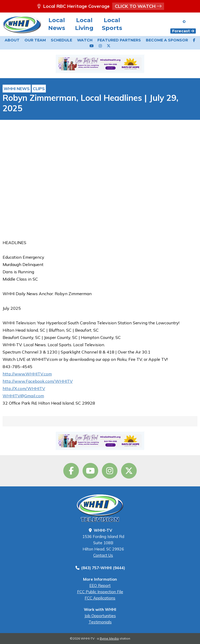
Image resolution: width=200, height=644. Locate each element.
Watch (85, 40)
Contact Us (103, 555)
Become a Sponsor (167, 40)
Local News (57, 24)
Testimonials (100, 622)
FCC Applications (100, 598)
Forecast (183, 31)
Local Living (84, 24)
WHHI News (17, 89)
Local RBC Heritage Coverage (100, 6)
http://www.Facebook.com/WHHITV (38, 381)
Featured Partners (119, 40)
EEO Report (100, 586)
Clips (39, 89)
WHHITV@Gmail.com (23, 396)
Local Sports (112, 24)
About (12, 40)
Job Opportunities (100, 616)
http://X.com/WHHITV (24, 388)
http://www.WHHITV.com (27, 374)
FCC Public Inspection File (100, 592)
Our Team (35, 40)
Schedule (61, 40)
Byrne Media (109, 638)
